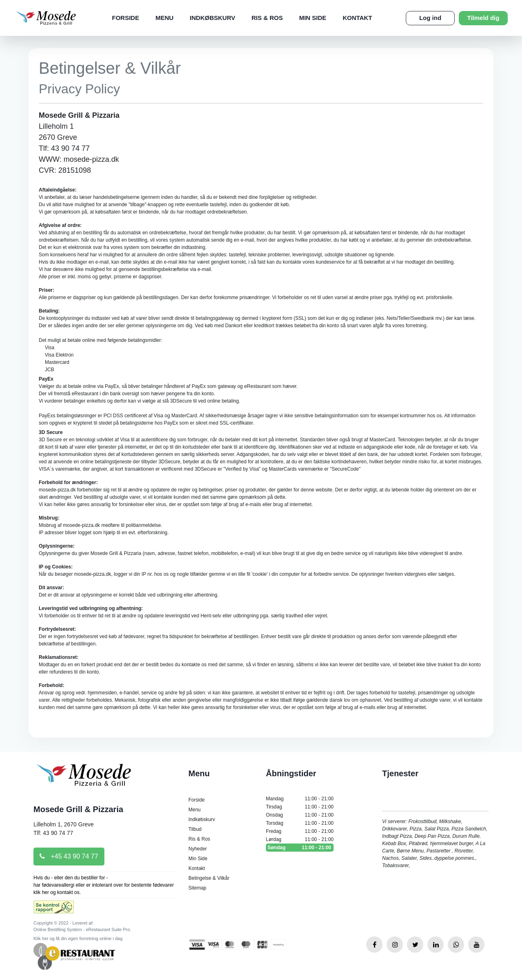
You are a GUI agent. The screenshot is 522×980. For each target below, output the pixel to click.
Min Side (313, 18)
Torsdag (300, 823)
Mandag (300, 799)
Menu (164, 18)
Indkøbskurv (212, 18)
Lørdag (300, 839)
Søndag (300, 848)
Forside (126, 18)
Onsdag (300, 815)
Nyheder (198, 849)
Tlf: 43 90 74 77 (53, 833)
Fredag (300, 831)
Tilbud (195, 829)
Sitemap (197, 888)
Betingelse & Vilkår (209, 878)
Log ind (430, 18)
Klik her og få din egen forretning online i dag (78, 938)
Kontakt (357, 18)
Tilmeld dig (483, 18)
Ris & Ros (267, 18)
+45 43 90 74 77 (69, 856)
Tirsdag (300, 807)
